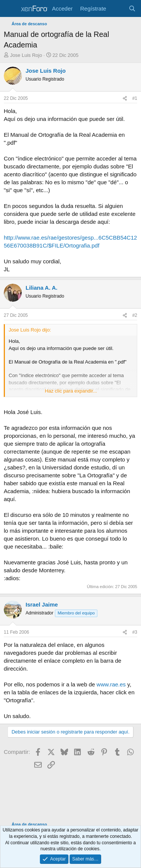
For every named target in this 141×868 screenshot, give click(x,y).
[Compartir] (125, 99)
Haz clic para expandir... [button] (71, 391)
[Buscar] (132, 8)
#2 (135, 315)
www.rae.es (111, 684)
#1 (135, 98)
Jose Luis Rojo (26, 55)
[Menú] (10, 9)
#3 (135, 632)
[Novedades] (117, 8)
